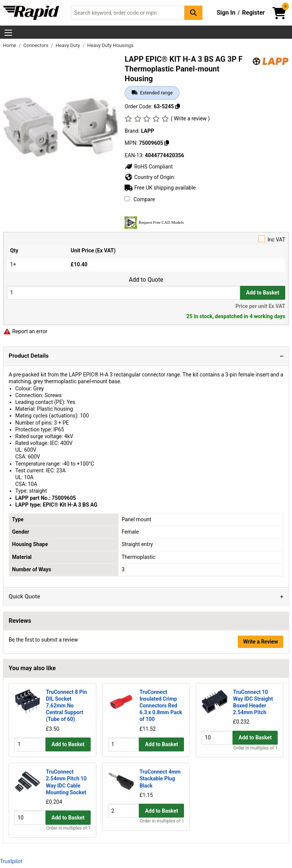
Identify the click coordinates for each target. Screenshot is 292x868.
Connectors (36, 45)
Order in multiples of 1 (255, 748)
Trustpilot (11, 861)
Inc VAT (146, 239)
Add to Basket (263, 293)
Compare (140, 199)
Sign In (226, 13)
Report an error (25, 331)
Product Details (29, 356)
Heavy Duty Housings (110, 45)
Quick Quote (24, 596)
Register (253, 13)
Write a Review (261, 642)
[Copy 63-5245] (178, 106)
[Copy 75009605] (167, 143)
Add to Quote (146, 280)
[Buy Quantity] (123, 293)
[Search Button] (193, 13)
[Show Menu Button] (8, 33)
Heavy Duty (68, 45)
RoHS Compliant (149, 167)
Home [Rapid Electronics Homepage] (10, 45)
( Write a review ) (190, 118)
